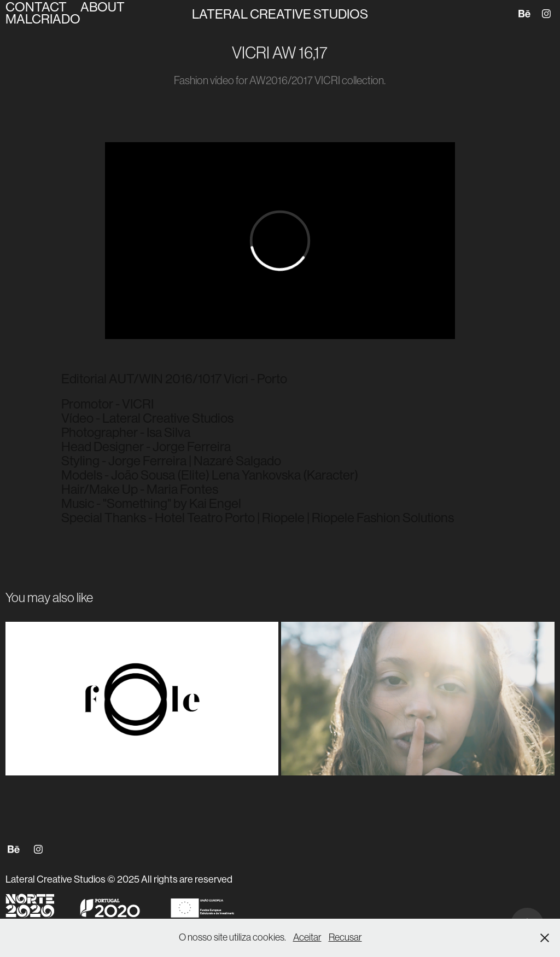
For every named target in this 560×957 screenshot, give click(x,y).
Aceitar (307, 937)
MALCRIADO (43, 19)
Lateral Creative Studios (280, 14)
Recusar (345, 937)
